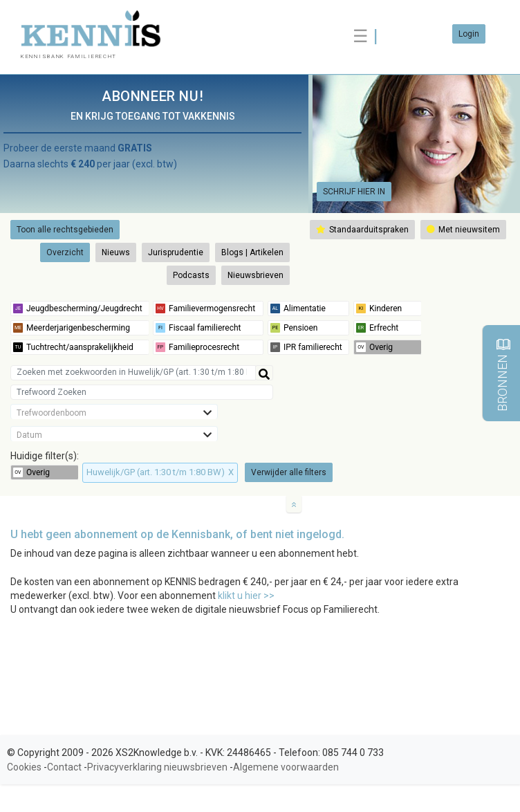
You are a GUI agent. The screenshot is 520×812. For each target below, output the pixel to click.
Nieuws (116, 252)
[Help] (264, 373)
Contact (64, 767)
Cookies (24, 767)
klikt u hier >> (246, 596)
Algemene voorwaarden (286, 767)
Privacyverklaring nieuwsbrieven (157, 767)
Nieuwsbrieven (256, 275)
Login (469, 34)
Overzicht (65, 252)
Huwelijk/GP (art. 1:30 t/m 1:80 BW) (160, 472)
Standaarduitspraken (362, 230)
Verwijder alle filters (289, 472)
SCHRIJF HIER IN (354, 192)
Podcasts (191, 275)
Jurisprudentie (176, 252)
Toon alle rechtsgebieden (65, 230)
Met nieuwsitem (463, 230)
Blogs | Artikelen (252, 252)
